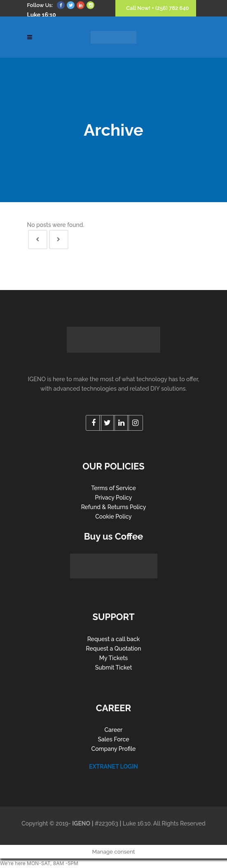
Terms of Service (113, 488)
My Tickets (113, 658)
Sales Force (114, 739)
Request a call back (114, 639)
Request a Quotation (114, 649)
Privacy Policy (113, 498)
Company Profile (114, 749)
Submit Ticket (114, 668)
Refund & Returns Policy (114, 507)
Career (114, 730)
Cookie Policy (113, 517)
